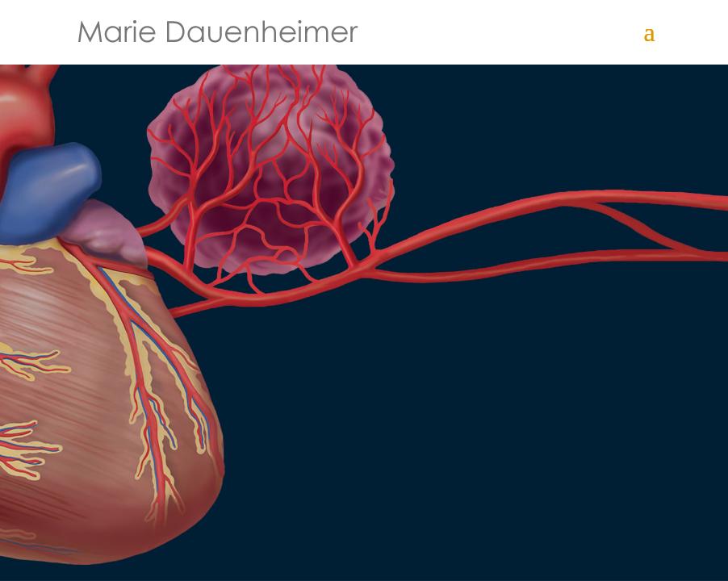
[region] (364, 290)
